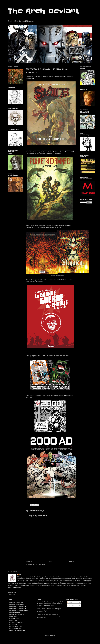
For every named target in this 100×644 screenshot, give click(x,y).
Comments (71, 605)
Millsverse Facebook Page (16, 602)
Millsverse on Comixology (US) (18, 606)
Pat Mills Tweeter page (15, 628)
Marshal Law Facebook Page (17, 614)
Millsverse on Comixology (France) (19, 610)
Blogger (53, 635)
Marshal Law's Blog (15, 612)
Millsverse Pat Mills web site (17, 604)
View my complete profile (15, 588)
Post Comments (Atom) (39, 564)
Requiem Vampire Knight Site (17, 630)
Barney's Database (14, 618)
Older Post (71, 562)
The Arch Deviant (44, 11)
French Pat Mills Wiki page (16, 622)
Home (50, 562)
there (60, 154)
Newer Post (29, 562)
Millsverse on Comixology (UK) (18, 608)
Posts (69, 602)
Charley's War (13, 620)
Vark (20, 574)
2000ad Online (13, 616)
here (33, 78)
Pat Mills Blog (13, 624)
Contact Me (12, 595)
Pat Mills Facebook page (16, 626)
